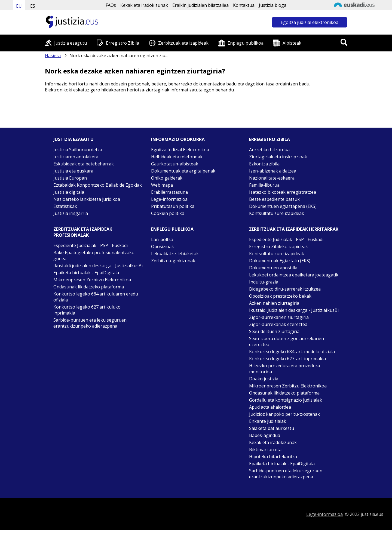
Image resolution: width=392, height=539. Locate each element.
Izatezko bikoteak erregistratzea (283, 192)
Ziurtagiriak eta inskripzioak (278, 157)
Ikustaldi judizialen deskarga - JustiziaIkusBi (98, 266)
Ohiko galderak (167, 178)
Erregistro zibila (269, 139)
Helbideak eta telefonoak (177, 157)
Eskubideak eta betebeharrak (84, 164)
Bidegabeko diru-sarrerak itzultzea (285, 289)
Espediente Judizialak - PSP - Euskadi (91, 245)
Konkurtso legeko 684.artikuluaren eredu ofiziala (96, 297)
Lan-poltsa (162, 239)
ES (33, 6)
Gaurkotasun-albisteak (175, 164)
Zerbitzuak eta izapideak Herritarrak (294, 229)
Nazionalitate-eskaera (272, 178)
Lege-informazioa (169, 199)
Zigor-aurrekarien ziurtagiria (279, 317)
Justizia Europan (70, 178)
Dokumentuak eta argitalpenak (183, 171)
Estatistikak (65, 206)
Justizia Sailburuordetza (78, 150)
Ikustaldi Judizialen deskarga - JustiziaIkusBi (294, 310)
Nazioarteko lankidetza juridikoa (87, 199)
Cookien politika (168, 213)
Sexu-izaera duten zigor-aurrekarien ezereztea (287, 341)
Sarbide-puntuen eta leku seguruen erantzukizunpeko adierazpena (90, 323)
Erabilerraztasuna (169, 192)
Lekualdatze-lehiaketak (175, 254)
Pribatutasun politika (173, 206)
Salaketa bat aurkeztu (272, 428)
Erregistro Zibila (122, 43)
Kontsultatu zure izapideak (277, 213)
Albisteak (292, 43)
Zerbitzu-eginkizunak (173, 261)
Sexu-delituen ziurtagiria (274, 331)
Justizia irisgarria (71, 213)
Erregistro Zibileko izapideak (278, 247)
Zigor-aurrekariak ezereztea (278, 324)
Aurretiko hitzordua (269, 150)
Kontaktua (244, 5)
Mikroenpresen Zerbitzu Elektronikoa (92, 280)
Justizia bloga (273, 5)
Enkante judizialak (268, 421)
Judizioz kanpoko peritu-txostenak (284, 414)
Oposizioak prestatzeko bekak (280, 296)
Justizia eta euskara (73, 171)
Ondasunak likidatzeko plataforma (89, 287)
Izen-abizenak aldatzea (273, 171)
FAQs (111, 5)
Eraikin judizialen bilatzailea (200, 5)
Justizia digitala (69, 192)
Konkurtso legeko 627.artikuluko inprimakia (87, 310)
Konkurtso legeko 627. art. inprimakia (287, 359)
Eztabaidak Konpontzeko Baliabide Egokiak (98, 185)
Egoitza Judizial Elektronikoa (180, 150)
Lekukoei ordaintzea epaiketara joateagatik (294, 275)
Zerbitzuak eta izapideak (183, 43)
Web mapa (162, 185)
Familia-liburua (264, 185)
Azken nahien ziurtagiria (274, 303)
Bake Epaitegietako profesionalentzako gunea (94, 255)
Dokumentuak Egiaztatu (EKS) (280, 261)
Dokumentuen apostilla (273, 268)
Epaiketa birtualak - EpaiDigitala (86, 273)
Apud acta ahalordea (270, 407)
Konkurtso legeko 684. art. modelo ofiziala (292, 352)
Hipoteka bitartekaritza (273, 457)
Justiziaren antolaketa (76, 157)
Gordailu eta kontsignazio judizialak (286, 400)
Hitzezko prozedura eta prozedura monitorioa (284, 369)
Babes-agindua (265, 435)
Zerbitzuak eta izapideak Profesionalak (83, 232)
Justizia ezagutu (71, 43)
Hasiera (53, 56)
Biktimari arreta (265, 449)
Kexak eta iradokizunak (144, 5)
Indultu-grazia (264, 282)
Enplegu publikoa (246, 43)
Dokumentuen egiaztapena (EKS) (283, 206)
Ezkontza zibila (264, 164)
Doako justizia (264, 379)
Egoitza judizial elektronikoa (310, 22)
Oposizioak (163, 247)
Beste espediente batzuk (274, 199)
